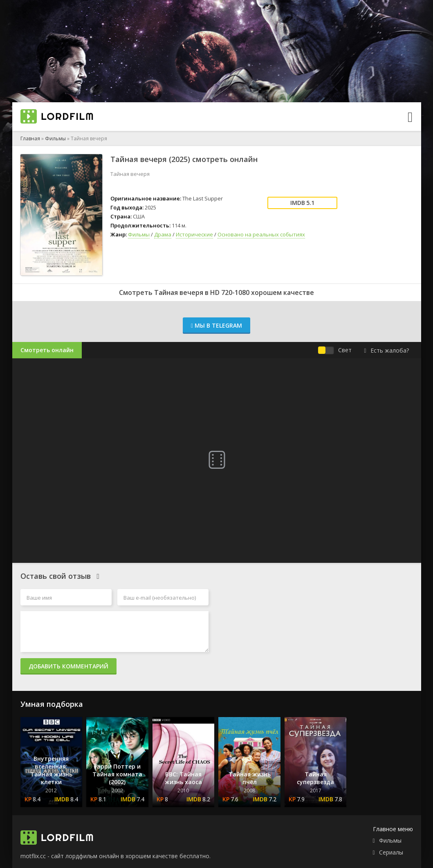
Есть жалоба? (386, 350)
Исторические (194, 234)
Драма (163, 234)
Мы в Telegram (216, 325)
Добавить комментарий (68, 666)
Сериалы (391, 852)
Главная (30, 138)
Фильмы (55, 138)
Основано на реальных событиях (261, 234)
